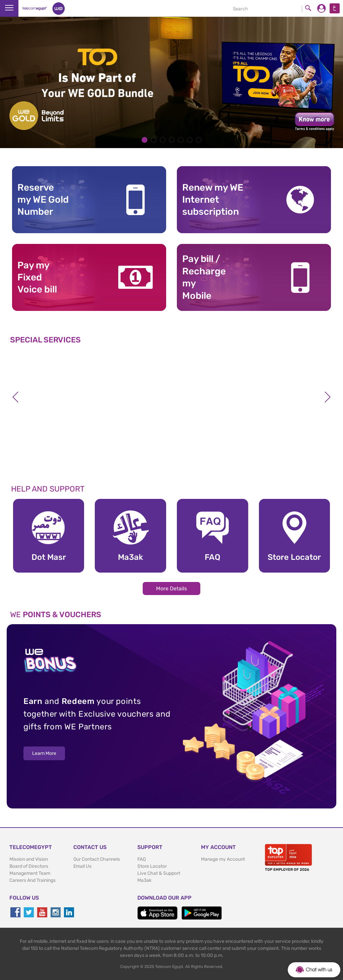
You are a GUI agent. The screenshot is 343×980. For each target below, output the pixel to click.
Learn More (44, 753)
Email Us (82, 866)
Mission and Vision (29, 859)
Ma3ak (144, 880)
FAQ (142, 859)
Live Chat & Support (159, 873)
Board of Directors (29, 866)
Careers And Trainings (32, 880)
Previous (15, 397)
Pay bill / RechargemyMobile (204, 277)
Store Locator (152, 866)
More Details (171, 589)
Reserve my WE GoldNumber (43, 200)
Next (328, 397)
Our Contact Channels (97, 859)
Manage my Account (223, 859)
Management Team (30, 873)
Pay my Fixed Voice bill (37, 277)
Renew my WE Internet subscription (213, 200)
